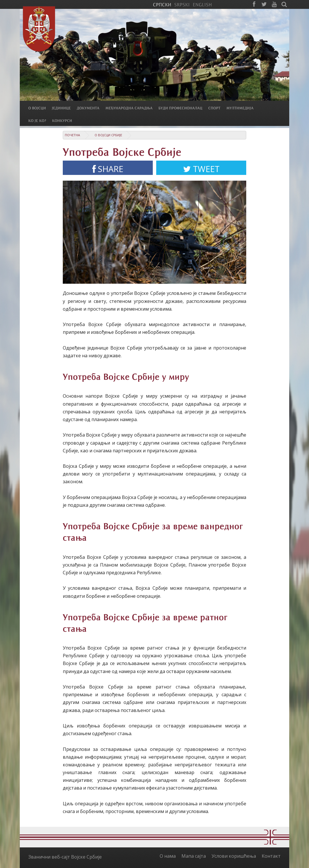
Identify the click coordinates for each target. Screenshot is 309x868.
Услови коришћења (234, 856)
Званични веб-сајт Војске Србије (65, 857)
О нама (168, 856)
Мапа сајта (194, 856)
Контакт (271, 856)
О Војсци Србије (108, 135)
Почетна (72, 135)
